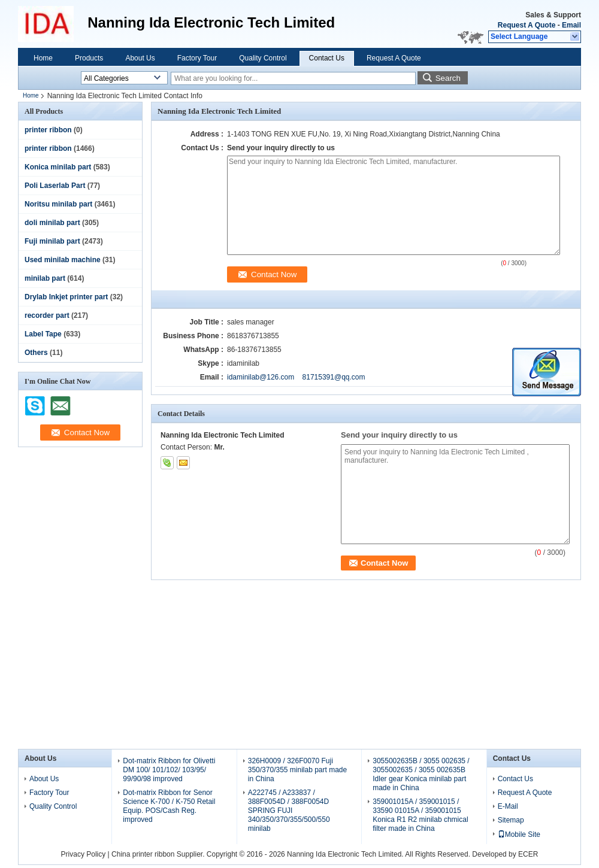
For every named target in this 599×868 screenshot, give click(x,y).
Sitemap (511, 820)
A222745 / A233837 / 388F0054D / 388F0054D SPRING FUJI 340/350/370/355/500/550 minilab (289, 811)
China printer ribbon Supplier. (159, 854)
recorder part (47, 315)
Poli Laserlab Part (55, 186)
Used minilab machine (63, 260)
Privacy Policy (84, 854)
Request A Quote (527, 25)
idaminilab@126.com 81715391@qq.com (296, 377)
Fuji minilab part (52, 241)
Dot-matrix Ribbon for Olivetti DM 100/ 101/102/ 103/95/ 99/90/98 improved (169, 770)
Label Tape (43, 334)
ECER (528, 854)
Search (448, 78)
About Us (140, 58)
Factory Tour (197, 58)
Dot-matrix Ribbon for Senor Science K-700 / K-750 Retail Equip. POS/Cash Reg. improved (169, 806)
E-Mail (508, 806)
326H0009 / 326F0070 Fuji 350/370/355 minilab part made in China (297, 770)
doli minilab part (52, 223)
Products (89, 58)
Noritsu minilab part (58, 204)
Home (43, 58)
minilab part (45, 278)
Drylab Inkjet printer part (66, 297)
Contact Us (327, 58)
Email (571, 25)
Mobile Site (519, 834)
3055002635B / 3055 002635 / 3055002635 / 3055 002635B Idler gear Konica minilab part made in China (421, 774)
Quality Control (263, 58)
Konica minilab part (58, 167)
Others (36, 353)
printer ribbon (48, 130)
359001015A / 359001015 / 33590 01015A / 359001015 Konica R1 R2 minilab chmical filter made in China (420, 815)
